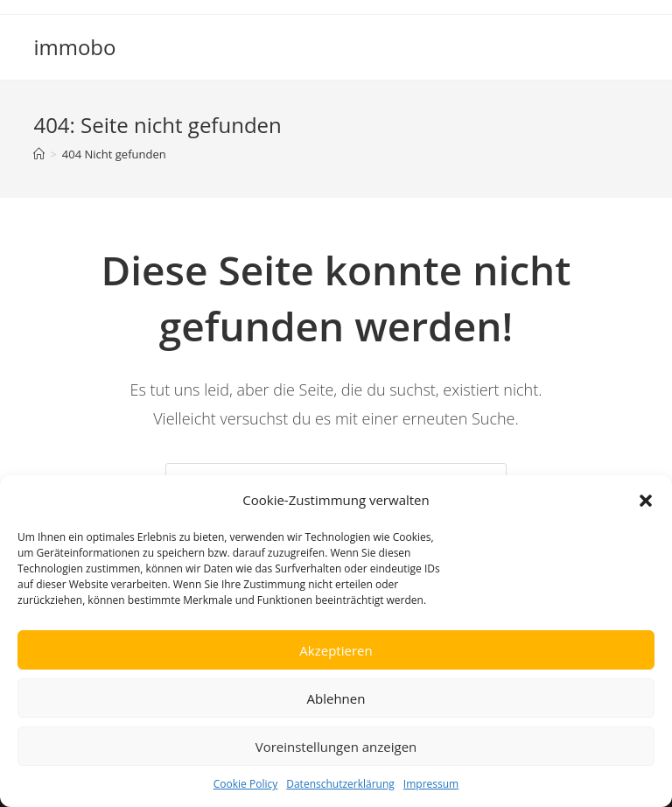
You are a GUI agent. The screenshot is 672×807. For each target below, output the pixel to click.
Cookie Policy (245, 784)
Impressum (431, 784)
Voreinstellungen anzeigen (336, 747)
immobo (74, 47)
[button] (646, 501)
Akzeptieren (336, 650)
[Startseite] (39, 154)
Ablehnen (336, 698)
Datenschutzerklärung (340, 784)
